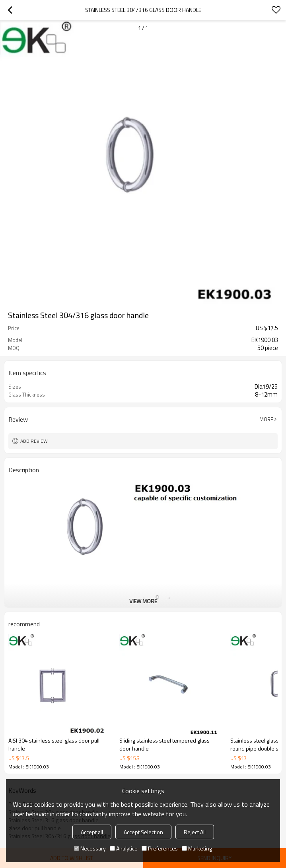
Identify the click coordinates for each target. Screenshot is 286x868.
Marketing (197, 848)
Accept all (92, 832)
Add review (34, 441)
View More (143, 601)
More (266, 419)
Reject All (195, 832)
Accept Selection (143, 832)
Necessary (90, 848)
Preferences (160, 848)
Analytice (124, 848)
